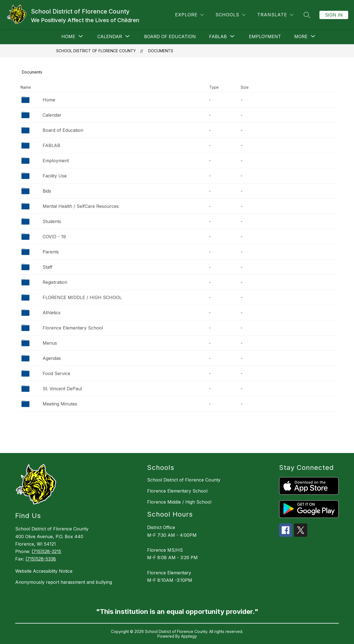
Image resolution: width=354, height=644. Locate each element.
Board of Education (170, 36)
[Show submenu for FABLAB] (218, 36)
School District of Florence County (96, 51)
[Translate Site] (275, 15)
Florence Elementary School (73, 328)
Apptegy (189, 636)
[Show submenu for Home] (68, 36)
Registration (55, 282)
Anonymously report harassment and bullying (64, 582)
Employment (265, 36)
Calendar (52, 115)
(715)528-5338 (41, 559)
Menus (50, 343)
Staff (48, 267)
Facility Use (55, 176)
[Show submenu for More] (301, 36)
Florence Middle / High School (179, 502)
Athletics (52, 313)
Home (49, 100)
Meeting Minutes (60, 404)
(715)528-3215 (46, 551)
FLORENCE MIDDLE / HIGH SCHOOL (82, 297)
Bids (47, 191)
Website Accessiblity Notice (44, 571)
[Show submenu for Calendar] (110, 36)
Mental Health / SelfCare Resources (81, 206)
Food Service (56, 373)
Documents (161, 51)
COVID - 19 (54, 237)
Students (52, 221)
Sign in (334, 15)
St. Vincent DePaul (62, 389)
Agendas (52, 358)
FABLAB (51, 145)
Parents (51, 252)
